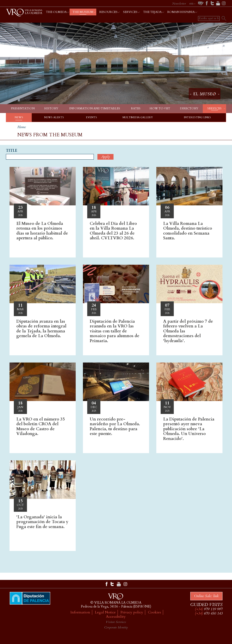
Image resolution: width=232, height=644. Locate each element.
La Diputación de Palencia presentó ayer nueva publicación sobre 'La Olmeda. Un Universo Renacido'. (189, 429)
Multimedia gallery (138, 117)
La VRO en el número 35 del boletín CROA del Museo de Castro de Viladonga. (41, 427)
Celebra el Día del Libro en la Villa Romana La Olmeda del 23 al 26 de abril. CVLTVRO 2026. (113, 231)
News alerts (54, 117)
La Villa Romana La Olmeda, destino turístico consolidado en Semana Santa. (188, 231)
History (51, 108)
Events (91, 117)
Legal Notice (105, 612)
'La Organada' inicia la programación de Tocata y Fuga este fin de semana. (42, 522)
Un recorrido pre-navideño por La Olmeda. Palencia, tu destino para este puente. (115, 427)
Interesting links (197, 117)
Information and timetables (95, 108)
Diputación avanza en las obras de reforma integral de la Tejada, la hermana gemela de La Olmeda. (41, 329)
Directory (189, 108)
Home (22, 127)
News (19, 117)
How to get (160, 108)
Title (12, 151)
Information (80, 612)
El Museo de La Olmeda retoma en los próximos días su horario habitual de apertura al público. (42, 231)
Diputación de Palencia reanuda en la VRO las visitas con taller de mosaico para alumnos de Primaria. (115, 331)
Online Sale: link (206, 596)
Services (214, 108)
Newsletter (179, 4)
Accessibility (116, 617)
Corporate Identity (116, 627)
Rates (136, 108)
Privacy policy (132, 612)
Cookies (155, 612)
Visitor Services (116, 622)
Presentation (23, 108)
